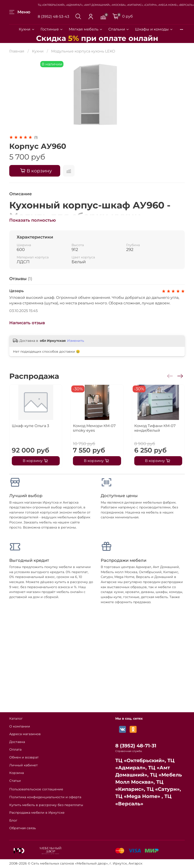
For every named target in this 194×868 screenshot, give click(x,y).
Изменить (76, 341)
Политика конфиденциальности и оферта (45, 797)
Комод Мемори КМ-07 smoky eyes (94, 428)
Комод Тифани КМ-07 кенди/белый (155, 428)
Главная (17, 51)
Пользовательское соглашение (36, 789)
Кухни (27, 29)
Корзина (17, 773)
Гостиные (52, 29)
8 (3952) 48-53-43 (53, 17)
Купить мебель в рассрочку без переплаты (46, 805)
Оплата (15, 749)
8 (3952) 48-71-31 (136, 746)
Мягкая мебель (86, 29)
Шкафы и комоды (154, 29)
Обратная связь (23, 828)
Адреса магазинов (25, 734)
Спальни (119, 29)
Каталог (16, 718)
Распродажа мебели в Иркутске (37, 813)
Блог (13, 820)
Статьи (15, 781)
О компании (20, 726)
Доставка (17, 742)
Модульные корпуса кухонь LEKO (83, 51)
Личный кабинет (23, 765)
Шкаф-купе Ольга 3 (30, 426)
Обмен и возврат (24, 757)
